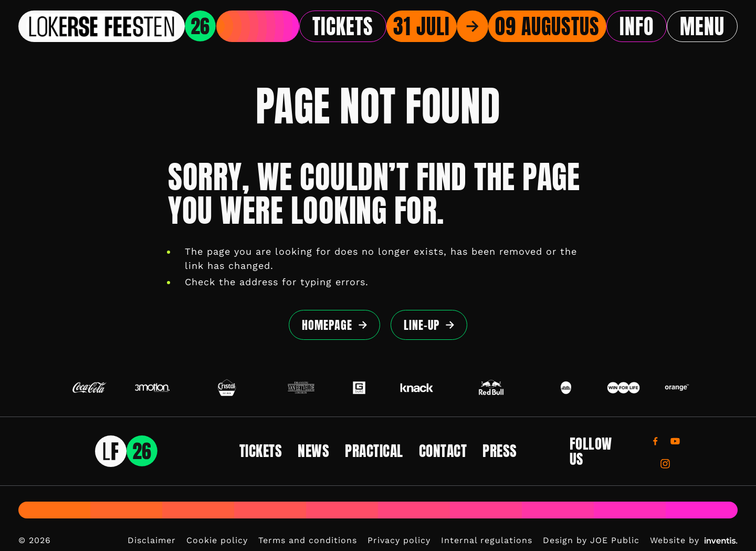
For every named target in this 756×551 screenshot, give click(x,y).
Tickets (343, 26)
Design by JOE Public (591, 540)
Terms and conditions (308, 540)
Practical (374, 451)
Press (500, 451)
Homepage (327, 325)
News (313, 451)
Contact (443, 451)
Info (637, 26)
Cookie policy (217, 540)
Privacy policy (399, 540)
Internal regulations (487, 540)
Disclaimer (152, 540)
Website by (694, 540)
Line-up (422, 325)
